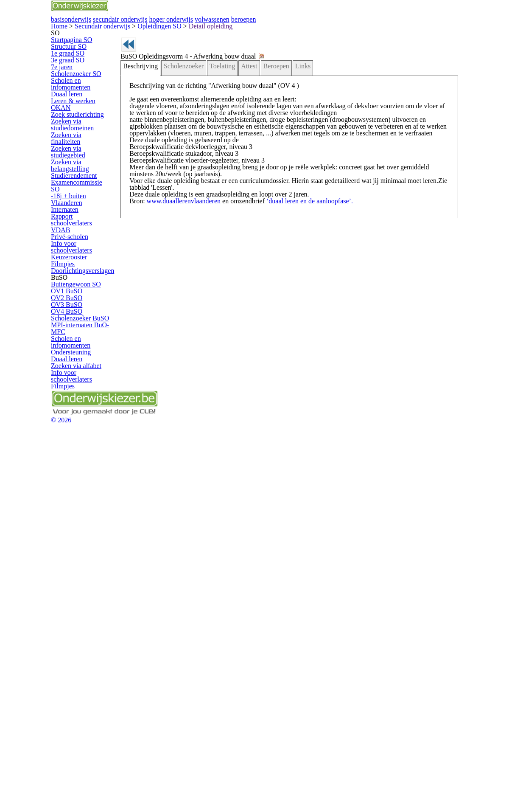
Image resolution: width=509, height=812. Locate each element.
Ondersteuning (79, 637)
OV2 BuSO (75, 538)
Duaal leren (75, 213)
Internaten (73, 385)
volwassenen (361, 29)
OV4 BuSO (75, 567)
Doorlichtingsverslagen (88, 478)
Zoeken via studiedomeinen (80, 274)
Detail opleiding (154, 64)
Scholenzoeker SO (83, 178)
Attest (239, 133)
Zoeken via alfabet (83, 666)
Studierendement (81, 341)
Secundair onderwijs (87, 64)
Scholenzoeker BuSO (87, 582)
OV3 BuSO (75, 552)
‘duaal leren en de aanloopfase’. (290, 315)
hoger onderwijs (296, 29)
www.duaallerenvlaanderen (184, 315)
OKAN (69, 243)
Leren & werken (80, 228)
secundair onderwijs (222, 29)
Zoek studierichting (83, 257)
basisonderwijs (150, 29)
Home (60, 64)
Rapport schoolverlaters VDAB (89, 402)
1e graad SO (76, 135)
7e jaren (71, 164)
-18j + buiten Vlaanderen (90, 370)
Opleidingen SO (123, 64)
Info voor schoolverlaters (90, 434)
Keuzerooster (77, 449)
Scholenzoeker (183, 133)
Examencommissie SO (88, 356)
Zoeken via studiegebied (90, 306)
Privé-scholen (77, 420)
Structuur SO (77, 120)
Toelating (217, 133)
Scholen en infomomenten (78, 196)
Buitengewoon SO (83, 509)
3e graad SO (76, 149)
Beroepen (263, 133)
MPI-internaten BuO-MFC (85, 599)
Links (287, 133)
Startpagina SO (79, 106)
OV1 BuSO (75, 524)
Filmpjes (71, 463)
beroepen (416, 29)
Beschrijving (146, 133)
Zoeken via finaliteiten (86, 292)
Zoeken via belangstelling (77, 324)
